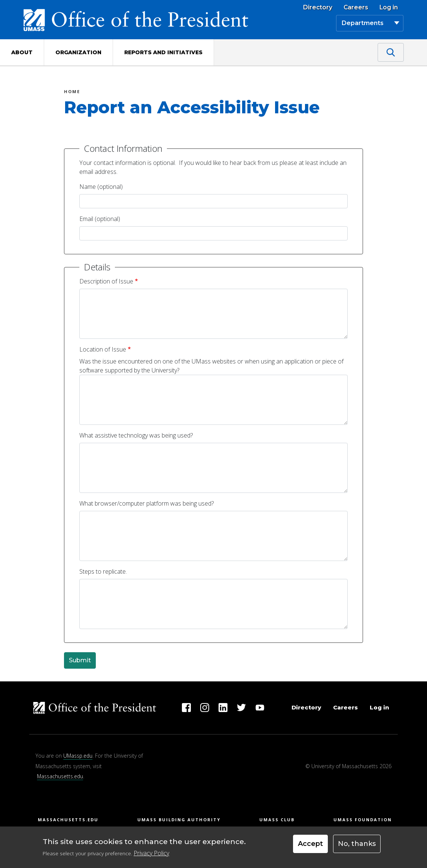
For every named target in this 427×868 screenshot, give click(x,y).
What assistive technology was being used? (136, 435)
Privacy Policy (151, 853)
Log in (389, 7)
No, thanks (357, 844)
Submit (80, 660)
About (22, 52)
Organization (78, 52)
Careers (356, 7)
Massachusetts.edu (60, 776)
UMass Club (277, 820)
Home (72, 93)
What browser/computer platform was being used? (147, 503)
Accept (310, 844)
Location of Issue (103, 349)
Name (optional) (101, 187)
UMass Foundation (363, 820)
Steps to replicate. (103, 571)
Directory (318, 7)
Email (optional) (100, 219)
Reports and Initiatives (163, 52)
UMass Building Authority (179, 820)
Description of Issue (106, 281)
